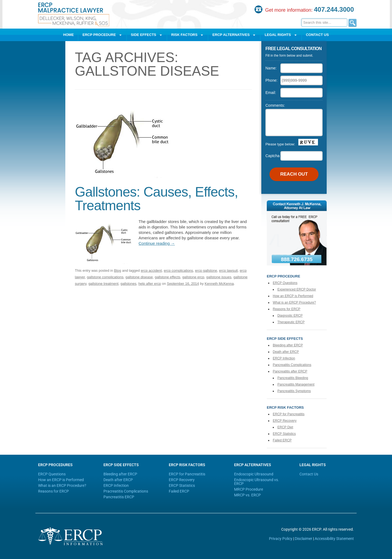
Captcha (272, 156)
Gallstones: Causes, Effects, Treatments (156, 199)
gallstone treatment (104, 284)
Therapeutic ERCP (291, 322)
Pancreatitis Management (296, 384)
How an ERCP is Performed (293, 296)
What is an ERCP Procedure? (294, 303)
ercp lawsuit (229, 271)
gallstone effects (167, 277)
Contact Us (317, 35)
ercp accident (151, 271)
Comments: (275, 105)
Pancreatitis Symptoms (294, 391)
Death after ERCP (286, 352)
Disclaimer (304, 539)
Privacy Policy (281, 539)
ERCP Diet (285, 427)
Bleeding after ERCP (288, 345)
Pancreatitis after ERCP (290, 371)
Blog (118, 271)
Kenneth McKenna (219, 284)
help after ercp (150, 284)
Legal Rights (281, 35)
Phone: (271, 80)
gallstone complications (105, 277)
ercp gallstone (206, 271)
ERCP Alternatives (234, 35)
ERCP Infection (284, 358)
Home (68, 35)
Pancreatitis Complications (292, 365)
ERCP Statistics (284, 434)
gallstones (128, 284)
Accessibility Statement (334, 539)
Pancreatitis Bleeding (293, 378)
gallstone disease (139, 277)
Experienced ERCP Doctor (297, 289)
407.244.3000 (334, 9)
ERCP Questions (285, 283)
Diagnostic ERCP (290, 316)
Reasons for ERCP (287, 309)
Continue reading (157, 243)
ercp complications (179, 271)
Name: (271, 68)
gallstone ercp (193, 277)
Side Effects (147, 35)
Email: (271, 93)
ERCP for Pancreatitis (289, 414)
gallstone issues (219, 277)
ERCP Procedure (102, 35)
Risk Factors (188, 35)
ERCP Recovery (285, 421)
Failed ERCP (282, 440)
